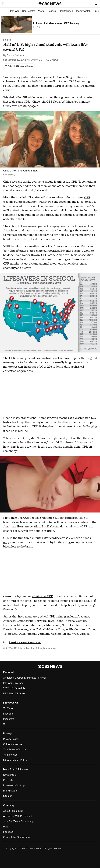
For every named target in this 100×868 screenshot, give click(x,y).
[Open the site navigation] (18, 4)
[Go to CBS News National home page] (50, 4)
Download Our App (14, 785)
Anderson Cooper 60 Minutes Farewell (25, 678)
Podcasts (8, 780)
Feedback (9, 832)
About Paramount (13, 811)
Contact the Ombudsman (17, 837)
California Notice (12, 744)
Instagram (9, 719)
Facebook (9, 714)
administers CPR (76, 527)
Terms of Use (10, 755)
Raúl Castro (29, 11)
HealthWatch (66, 11)
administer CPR (43, 596)
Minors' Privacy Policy (15, 760)
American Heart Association (25, 642)
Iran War (15, 11)
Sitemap (8, 796)
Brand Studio (10, 791)
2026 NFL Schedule (14, 688)
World (41, 11)
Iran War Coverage (13, 683)
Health (7, 40)
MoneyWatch (83, 11)
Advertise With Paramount (18, 816)
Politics (52, 11)
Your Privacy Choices (15, 749)
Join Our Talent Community (18, 821)
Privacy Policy (11, 739)
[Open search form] (96, 4)
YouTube (8, 708)
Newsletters (10, 775)
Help (6, 827)
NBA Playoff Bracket (14, 694)
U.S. (5, 11)
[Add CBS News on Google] (19, 66)
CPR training (18, 358)
